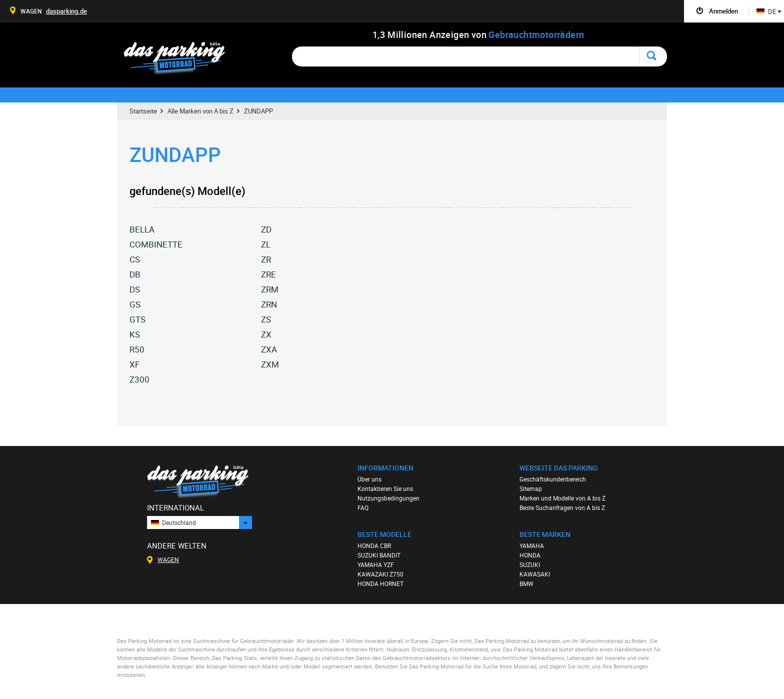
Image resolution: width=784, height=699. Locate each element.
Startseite (143, 111)
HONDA (530, 555)
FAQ (363, 507)
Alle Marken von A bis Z (200, 111)
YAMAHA (532, 545)
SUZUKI (530, 564)
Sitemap (531, 488)
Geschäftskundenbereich (553, 479)
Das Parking (180, 59)
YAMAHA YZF (376, 564)
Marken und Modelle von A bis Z (562, 498)
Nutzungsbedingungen (388, 498)
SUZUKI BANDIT (379, 555)
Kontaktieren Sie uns (385, 488)
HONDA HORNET (380, 583)
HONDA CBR (374, 545)
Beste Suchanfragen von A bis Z (562, 507)
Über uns (369, 479)
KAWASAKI (535, 574)
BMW (526, 583)
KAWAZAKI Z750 (380, 574)
